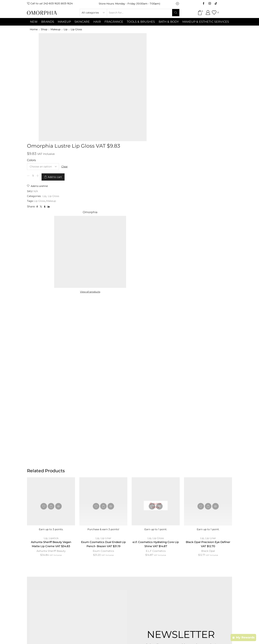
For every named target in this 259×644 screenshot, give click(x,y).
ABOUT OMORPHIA (60, 562)
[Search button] (176, 13)
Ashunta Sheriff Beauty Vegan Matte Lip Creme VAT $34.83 (51, 345)
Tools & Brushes (141, 22)
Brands (48, 22)
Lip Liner (106, 339)
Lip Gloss (76, 29)
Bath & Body (169, 22)
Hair (97, 22)
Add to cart (118, 72)
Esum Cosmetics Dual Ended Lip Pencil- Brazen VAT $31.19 (103, 345)
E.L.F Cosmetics (156, 353)
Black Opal (208, 353)
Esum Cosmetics (103, 353)
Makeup (55, 29)
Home (34, 29)
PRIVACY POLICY (158, 562)
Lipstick (54, 339)
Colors (95, 56)
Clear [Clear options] (128, 63)
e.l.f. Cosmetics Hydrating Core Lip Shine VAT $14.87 (156, 345)
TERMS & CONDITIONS (121, 562)
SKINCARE (82, 22)
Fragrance (114, 22)
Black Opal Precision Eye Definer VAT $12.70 (208, 345)
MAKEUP (64, 22)
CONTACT (89, 562)
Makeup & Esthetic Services (206, 22)
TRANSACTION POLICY (195, 562)
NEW (34, 22)
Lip (66, 29)
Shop (44, 29)
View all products (187, 90)
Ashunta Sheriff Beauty (51, 353)
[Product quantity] (96, 72)
